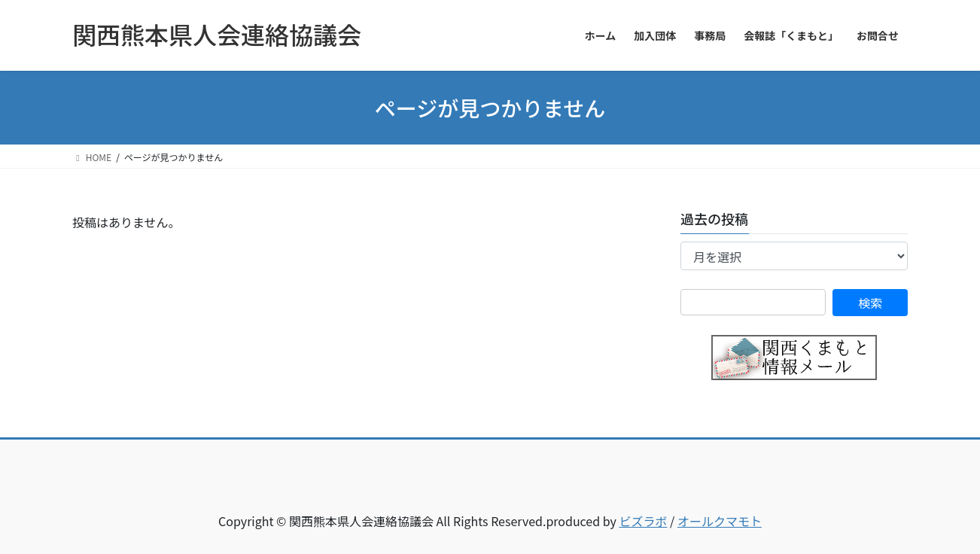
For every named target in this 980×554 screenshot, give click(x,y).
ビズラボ (643, 521)
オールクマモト (720, 521)
